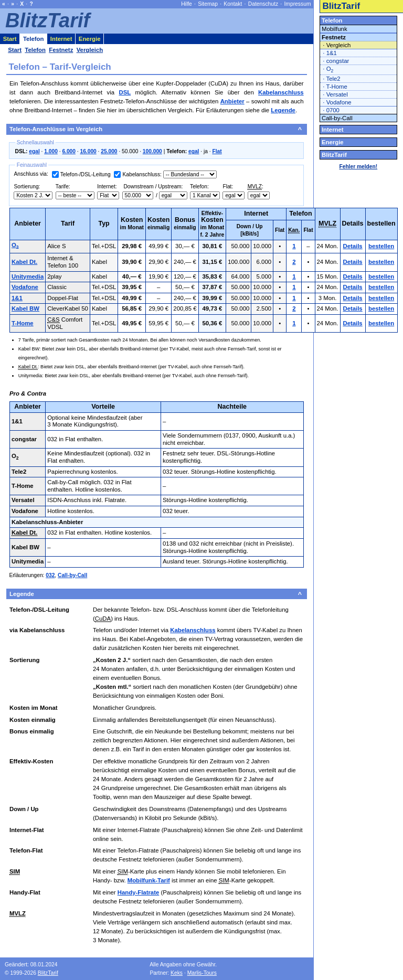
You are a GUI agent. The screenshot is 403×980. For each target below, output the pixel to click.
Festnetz (334, 37)
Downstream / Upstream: (153, 187)
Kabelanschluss (281, 92)
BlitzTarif (341, 6)
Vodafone (25, 287)
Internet (333, 130)
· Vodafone (337, 102)
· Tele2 (331, 79)
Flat (217, 151)
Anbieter (232, 101)
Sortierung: (27, 187)
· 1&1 (330, 53)
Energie (333, 142)
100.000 (152, 151)
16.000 (88, 151)
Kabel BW (25, 308)
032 (50, 575)
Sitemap (208, 4)
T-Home (23, 323)
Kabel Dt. (24, 262)
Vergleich (90, 50)
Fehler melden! (358, 167)
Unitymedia (28, 276)
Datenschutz (263, 4)
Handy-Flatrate (139, 892)
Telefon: (199, 187)
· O (328, 70)
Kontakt (233, 4)
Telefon (332, 20)
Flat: (228, 187)
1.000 (51, 151)
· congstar (336, 61)
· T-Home (335, 87)
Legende (283, 110)
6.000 (69, 151)
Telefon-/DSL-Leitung (86, 174)
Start (10, 39)
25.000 (109, 151)
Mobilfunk (335, 29)
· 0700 (331, 110)
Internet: (107, 187)
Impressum (297, 4)
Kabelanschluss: (142, 174)
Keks (177, 973)
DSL (125, 92)
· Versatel (335, 94)
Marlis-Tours (202, 973)
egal (34, 151)
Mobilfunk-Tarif (149, 880)
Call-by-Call (72, 575)
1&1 (17, 298)
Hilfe (187, 4)
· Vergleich (337, 45)
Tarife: (63, 187)
